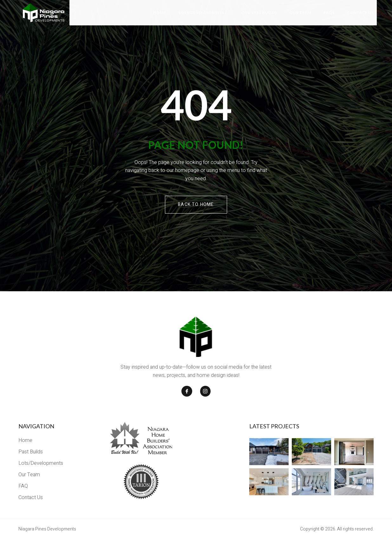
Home (159, 13)
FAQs (329, 13)
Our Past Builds (259, 13)
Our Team (300, 13)
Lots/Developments (203, 13)
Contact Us (360, 13)
